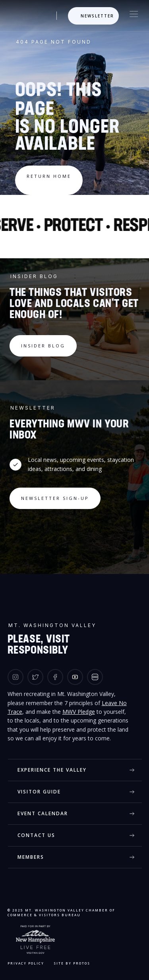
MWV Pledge (79, 712)
